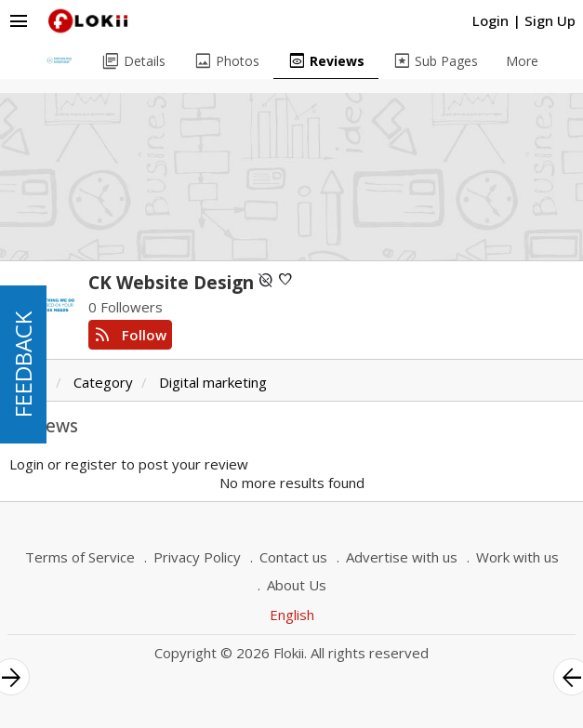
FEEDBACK (23, 364)
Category (103, 382)
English (292, 615)
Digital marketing (213, 382)
